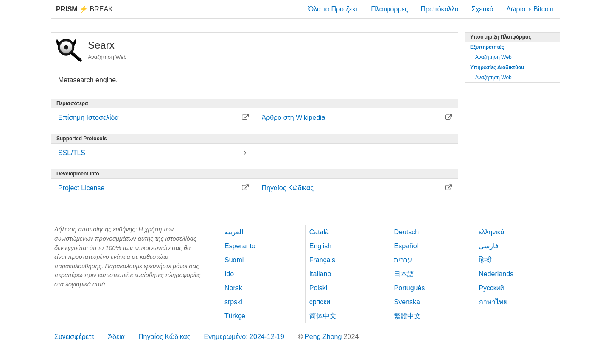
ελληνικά (492, 232)
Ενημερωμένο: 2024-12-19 (244, 337)
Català (319, 232)
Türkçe (235, 316)
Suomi (234, 260)
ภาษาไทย (493, 302)
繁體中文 (407, 316)
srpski (233, 302)
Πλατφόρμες (389, 9)
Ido (229, 274)
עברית (403, 260)
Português (409, 288)
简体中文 (323, 316)
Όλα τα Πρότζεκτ (334, 9)
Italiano (320, 274)
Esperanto (240, 246)
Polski (318, 288)
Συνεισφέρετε (74, 337)
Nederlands (496, 274)
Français (322, 260)
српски (320, 302)
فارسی (489, 246)
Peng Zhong (324, 337)
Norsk (233, 288)
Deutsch (406, 232)
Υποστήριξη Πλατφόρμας (501, 37)
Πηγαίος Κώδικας (164, 337)
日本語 (404, 274)
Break (84, 9)
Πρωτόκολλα (440, 9)
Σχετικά (482, 9)
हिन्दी (485, 260)
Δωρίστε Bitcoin (530, 9)
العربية (234, 232)
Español (406, 246)
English (320, 246)
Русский (491, 288)
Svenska (407, 302)
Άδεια (116, 337)
